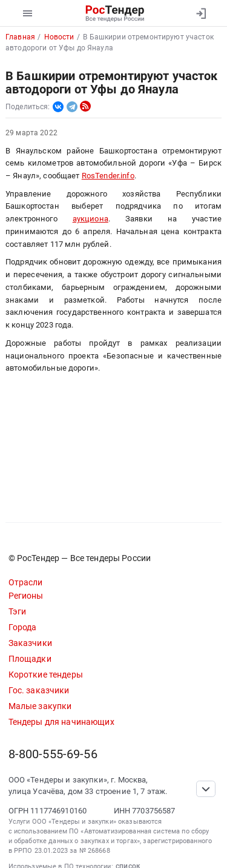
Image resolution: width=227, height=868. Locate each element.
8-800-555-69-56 (53, 754)
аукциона (90, 219)
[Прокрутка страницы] (206, 789)
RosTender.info (108, 176)
